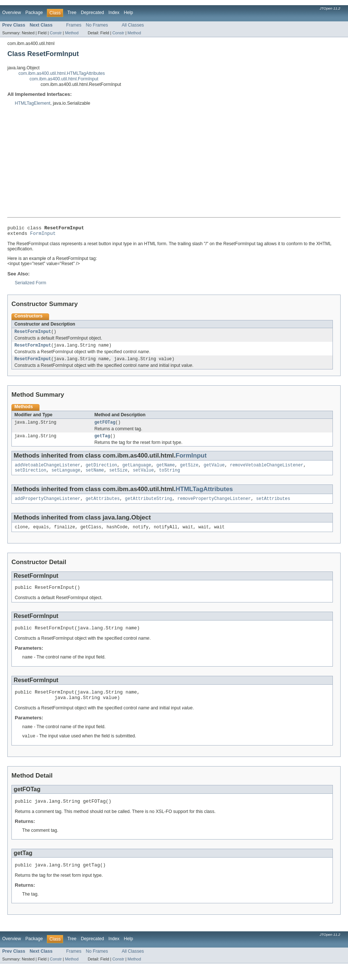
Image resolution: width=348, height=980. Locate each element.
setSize (118, 477)
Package (34, 13)
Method (72, 33)
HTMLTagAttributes (204, 496)
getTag (102, 442)
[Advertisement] (174, 162)
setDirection (30, 477)
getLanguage (137, 472)
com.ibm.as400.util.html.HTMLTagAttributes (62, 73)
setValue (143, 477)
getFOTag (105, 427)
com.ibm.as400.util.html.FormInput (64, 79)
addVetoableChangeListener (48, 472)
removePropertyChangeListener (214, 507)
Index (114, 13)
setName (95, 477)
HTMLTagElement (32, 103)
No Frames (97, 25)
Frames (74, 25)
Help (129, 13)
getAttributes (103, 507)
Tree (72, 13)
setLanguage (66, 477)
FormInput (43, 235)
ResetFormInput (33, 334)
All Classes (133, 25)
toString (170, 477)
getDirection (101, 472)
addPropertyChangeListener (48, 507)
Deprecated (92, 13)
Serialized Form (30, 285)
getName (166, 472)
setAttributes (273, 507)
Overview (12, 13)
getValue (214, 472)
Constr (56, 33)
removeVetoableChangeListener (267, 472)
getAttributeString (148, 507)
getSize (189, 472)
